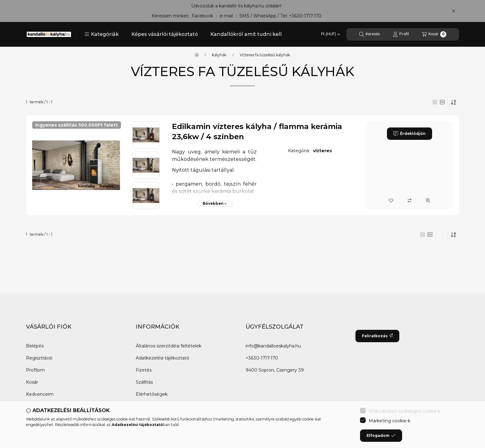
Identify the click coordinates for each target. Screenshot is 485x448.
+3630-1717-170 (305, 16)
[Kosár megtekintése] (434, 34)
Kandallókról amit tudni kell (246, 34)
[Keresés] (369, 34)
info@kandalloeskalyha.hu (273, 346)
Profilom (35, 370)
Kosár (32, 382)
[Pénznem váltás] (330, 34)
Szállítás (144, 382)
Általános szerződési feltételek (169, 346)
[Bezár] (454, 11)
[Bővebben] (215, 204)
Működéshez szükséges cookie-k (405, 411)
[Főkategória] (197, 55)
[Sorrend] (453, 102)
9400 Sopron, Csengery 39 (275, 370)
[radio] (435, 102)
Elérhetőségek (152, 394)
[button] (102, 34)
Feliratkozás (377, 336)
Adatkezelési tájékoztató (163, 358)
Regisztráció (39, 358)
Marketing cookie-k (390, 421)
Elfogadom (381, 436)
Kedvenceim (40, 394)
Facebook (202, 16)
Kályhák (219, 55)
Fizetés (144, 370)
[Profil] (401, 34)
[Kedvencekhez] (391, 200)
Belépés (35, 346)
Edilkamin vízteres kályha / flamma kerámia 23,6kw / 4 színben (257, 132)
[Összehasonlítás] (410, 200)
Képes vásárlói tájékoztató (165, 34)
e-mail (226, 16)
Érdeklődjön (409, 134)
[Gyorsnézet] (428, 200)
